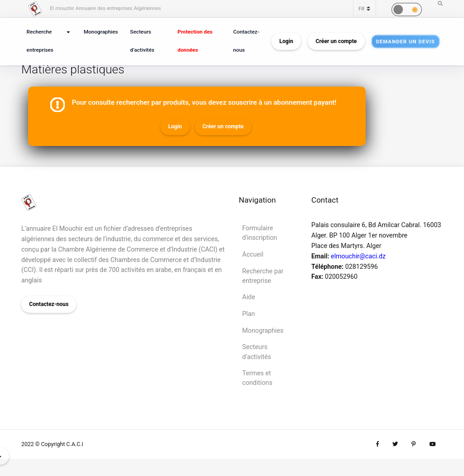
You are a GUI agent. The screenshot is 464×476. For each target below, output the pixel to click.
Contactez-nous (246, 41)
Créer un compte (336, 41)
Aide (249, 297)
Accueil (253, 254)
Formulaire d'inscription (260, 233)
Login (286, 41)
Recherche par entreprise (263, 276)
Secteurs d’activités (142, 41)
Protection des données (195, 41)
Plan (249, 314)
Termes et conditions (257, 378)
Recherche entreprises (40, 41)
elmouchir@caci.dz (358, 256)
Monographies (101, 32)
